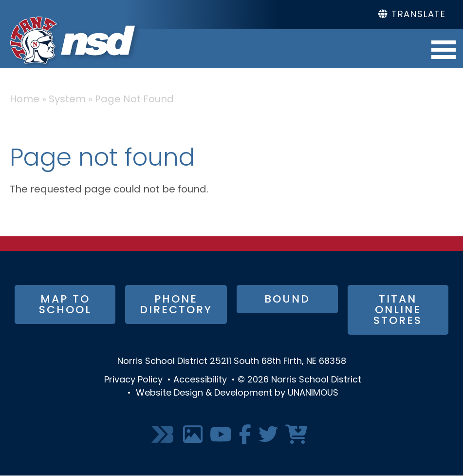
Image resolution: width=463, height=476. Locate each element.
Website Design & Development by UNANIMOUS (237, 393)
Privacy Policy (133, 380)
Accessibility (200, 380)
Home (25, 100)
